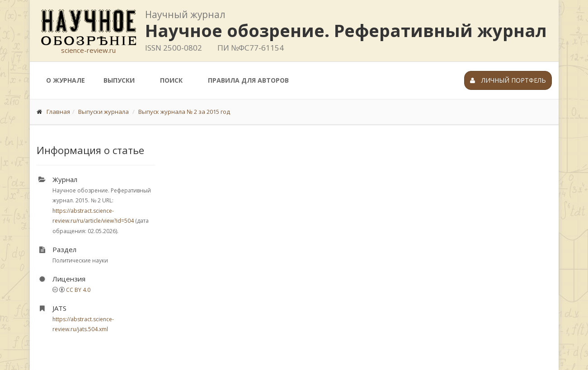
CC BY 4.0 (78, 290)
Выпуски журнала (103, 112)
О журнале (66, 80)
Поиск (171, 80)
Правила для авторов (248, 80)
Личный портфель (508, 80)
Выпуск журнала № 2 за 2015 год (184, 112)
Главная (58, 112)
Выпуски (119, 80)
